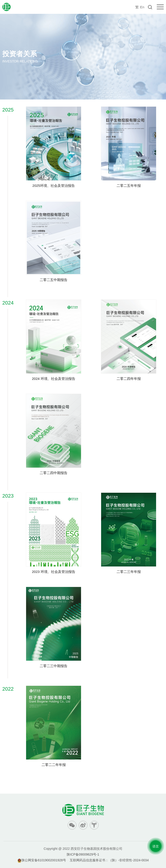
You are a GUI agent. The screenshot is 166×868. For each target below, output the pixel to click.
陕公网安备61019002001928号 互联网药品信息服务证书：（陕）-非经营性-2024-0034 (83, 860)
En (142, 7)
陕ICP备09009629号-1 (83, 854)
